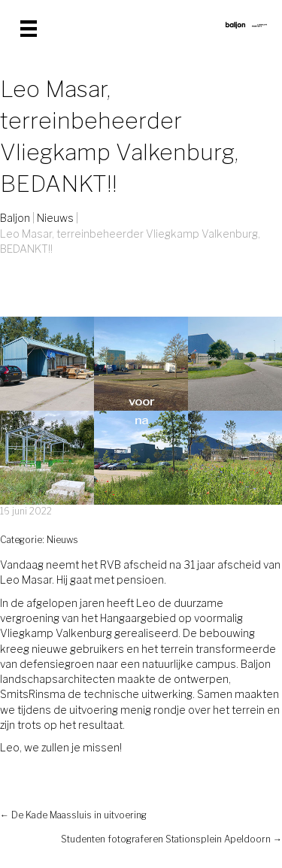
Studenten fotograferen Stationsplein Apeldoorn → (171, 839)
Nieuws (62, 540)
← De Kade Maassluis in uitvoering (73, 815)
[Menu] (29, 29)
